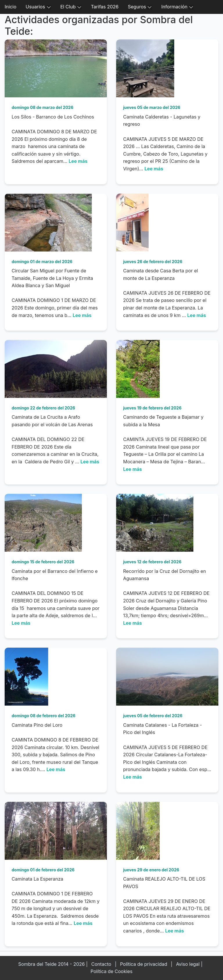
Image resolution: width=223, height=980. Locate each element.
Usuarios (38, 7)
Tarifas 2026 (105, 7)
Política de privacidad (143, 964)
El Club (71, 7)
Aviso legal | (189, 964)
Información (177, 7)
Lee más (78, 161)
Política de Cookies (111, 971)
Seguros (140, 7)
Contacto (101, 964)
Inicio (10, 7)
